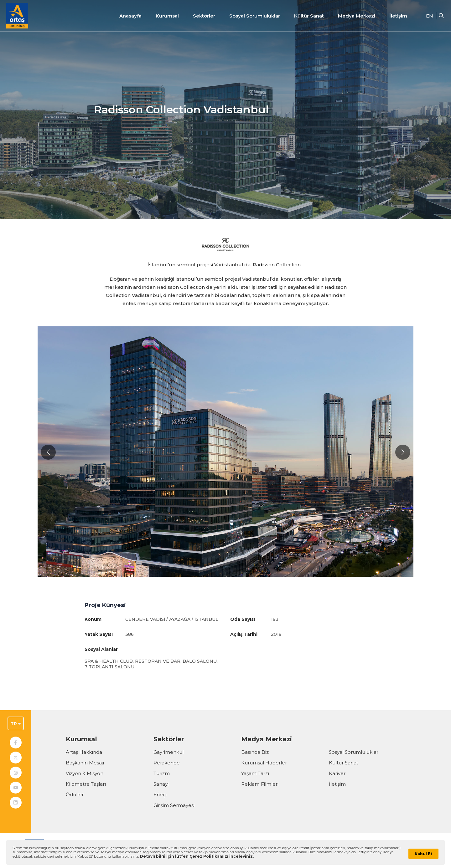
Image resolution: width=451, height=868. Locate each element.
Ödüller (75, 795)
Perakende (167, 763)
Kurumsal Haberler (264, 763)
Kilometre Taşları (86, 784)
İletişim (398, 16)
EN (430, 16)
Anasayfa (130, 16)
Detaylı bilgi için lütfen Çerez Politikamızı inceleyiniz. (197, 856)
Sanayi (161, 784)
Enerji (160, 795)
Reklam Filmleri (260, 784)
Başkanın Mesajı (85, 763)
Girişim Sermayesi (174, 805)
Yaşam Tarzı (255, 773)
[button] (48, 452)
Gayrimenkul (168, 752)
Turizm (162, 773)
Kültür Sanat (309, 16)
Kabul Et (423, 854)
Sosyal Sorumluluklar (354, 752)
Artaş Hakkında (84, 752)
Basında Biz (255, 752)
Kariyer (337, 773)
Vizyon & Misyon (85, 773)
